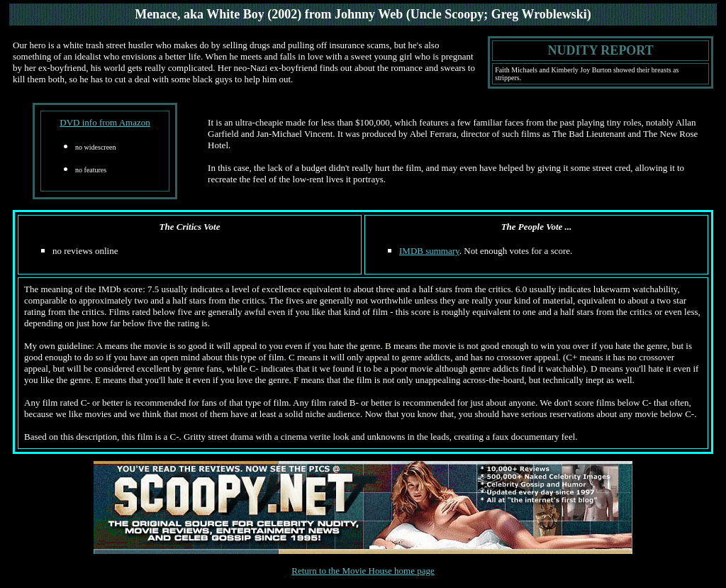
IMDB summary (429, 251)
